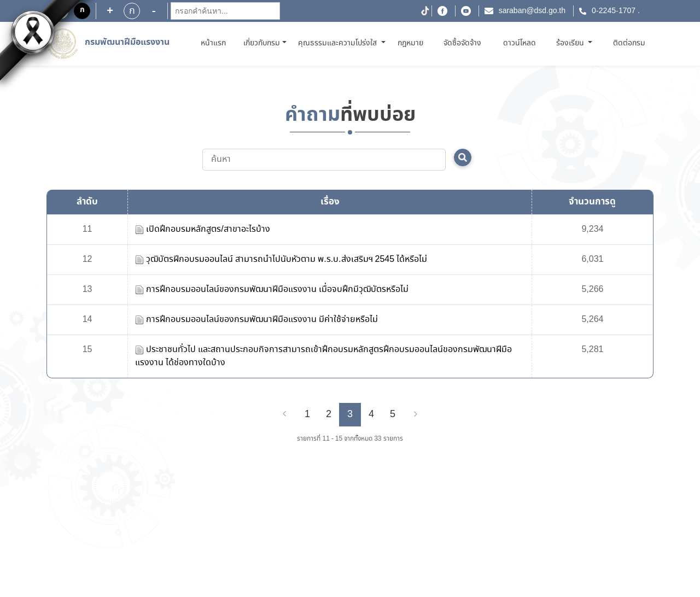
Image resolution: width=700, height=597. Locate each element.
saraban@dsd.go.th (532, 11)
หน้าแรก (215, 43)
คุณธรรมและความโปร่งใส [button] (339, 43)
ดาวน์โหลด (520, 43)
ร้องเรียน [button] (571, 43)
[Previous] (284, 414)
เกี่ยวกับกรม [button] (262, 43)
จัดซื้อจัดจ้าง (462, 43)
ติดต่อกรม (629, 43)
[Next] (416, 414)
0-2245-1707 (614, 11)
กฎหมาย (410, 43)
